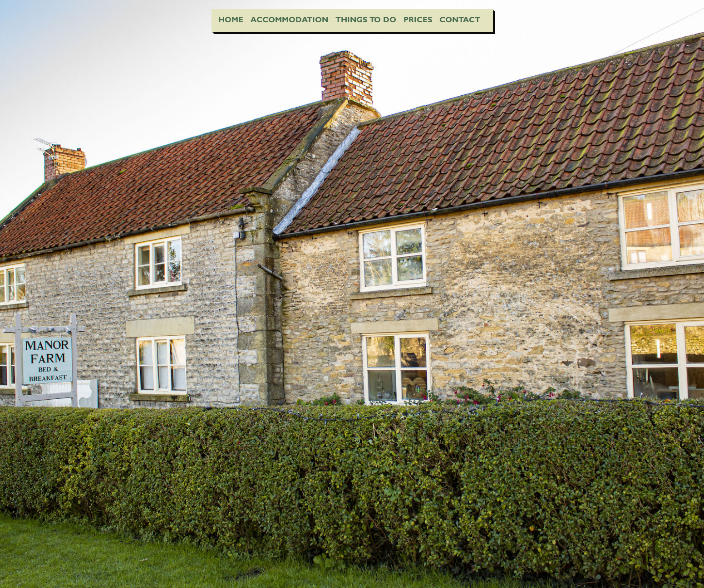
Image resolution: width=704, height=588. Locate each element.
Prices (418, 20)
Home (231, 20)
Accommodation (289, 20)
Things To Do (366, 20)
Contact (460, 20)
